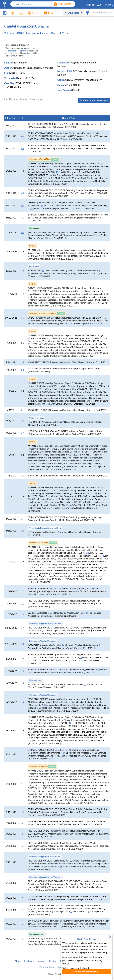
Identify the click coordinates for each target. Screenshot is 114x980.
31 (23, 410)
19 (87, 613)
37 (44, 256)
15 (23, 683)
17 (23, 659)
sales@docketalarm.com (17, 51)
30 (23, 421)
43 (37, 169)
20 (23, 614)
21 (23, 604)
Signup (90, 5)
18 (89, 431)
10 (64, 753)
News (18, 961)
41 (42, 205)
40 (57, 172)
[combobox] (88, 12)
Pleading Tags (47, 967)
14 (29, 321)
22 (88, 553)
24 (23, 531)
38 (23, 271)
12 (70, 723)
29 (62, 422)
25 (92, 493)
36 (23, 318)
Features (29, 961)
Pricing (53, 961)
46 (23, 136)
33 (23, 370)
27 (23, 476)
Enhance (41, 961)
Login (100, 5)
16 (23, 671)
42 (23, 205)
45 (23, 149)
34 (23, 362)
